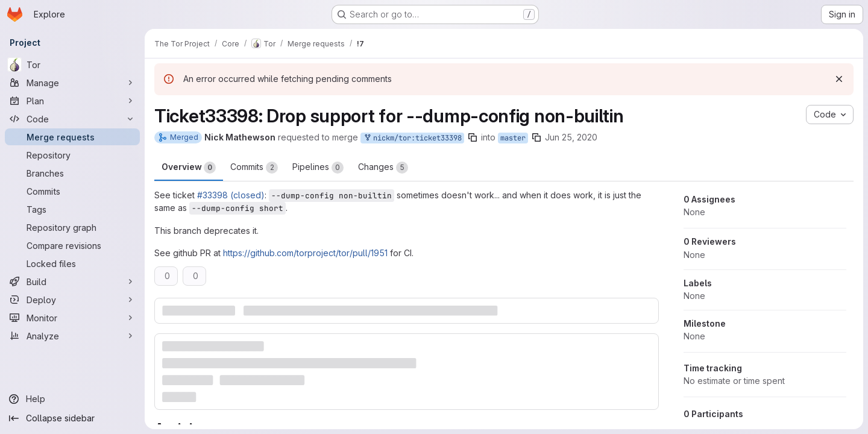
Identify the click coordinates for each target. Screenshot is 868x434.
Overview (189, 168)
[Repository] (72, 155)
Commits (254, 168)
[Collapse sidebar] (72, 418)
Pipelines (318, 168)
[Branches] (72, 173)
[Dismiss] (839, 79)
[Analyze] (72, 336)
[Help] (72, 399)
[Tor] (72, 64)
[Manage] (72, 83)
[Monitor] (72, 318)
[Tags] (72, 209)
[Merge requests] (72, 137)
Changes (383, 168)
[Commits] (72, 191)
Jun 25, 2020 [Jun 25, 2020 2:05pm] (571, 137)
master (513, 138)
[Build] (72, 281)
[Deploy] (72, 300)
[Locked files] (72, 263)
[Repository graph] (72, 227)
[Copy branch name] (473, 137)
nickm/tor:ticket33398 (412, 138)
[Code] (72, 119)
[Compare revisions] (72, 245)
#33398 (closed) (231, 195)
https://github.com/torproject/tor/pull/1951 (305, 253)
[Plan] (72, 101)
